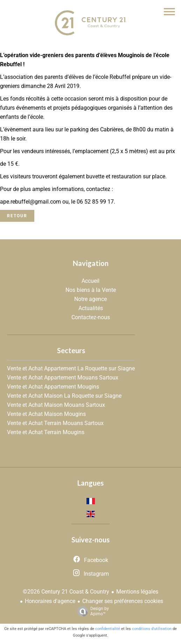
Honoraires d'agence (50, 601)
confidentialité (108, 629)
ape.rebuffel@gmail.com (31, 202)
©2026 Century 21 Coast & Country (66, 592)
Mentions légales (137, 592)
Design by (91, 611)
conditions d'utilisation (152, 629)
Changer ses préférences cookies (123, 601)
